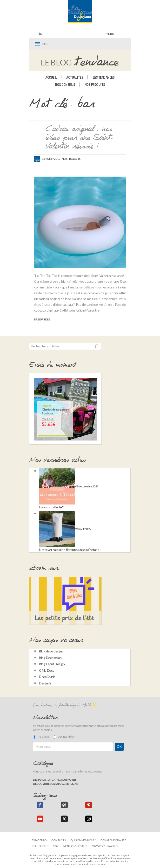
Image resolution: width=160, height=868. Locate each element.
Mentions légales (75, 846)
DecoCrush (47, 677)
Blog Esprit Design (52, 664)
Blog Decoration (50, 658)
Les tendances (104, 77)
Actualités (75, 77)
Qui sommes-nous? (83, 840)
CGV (56, 846)
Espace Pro (39, 840)
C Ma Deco (47, 670)
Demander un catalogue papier (54, 780)
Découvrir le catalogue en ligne (55, 784)
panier (110, 34)
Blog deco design (51, 651)
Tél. (40, 34)
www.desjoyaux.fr (105, 846)
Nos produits (95, 85)
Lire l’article (42, 319)
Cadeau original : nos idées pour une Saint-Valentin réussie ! (80, 138)
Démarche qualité (113, 840)
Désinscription (64, 737)
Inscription (42, 737)
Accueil (51, 77)
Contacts (58, 840)
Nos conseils (65, 85)
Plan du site (40, 846)
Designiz (45, 683)
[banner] (80, 12)
